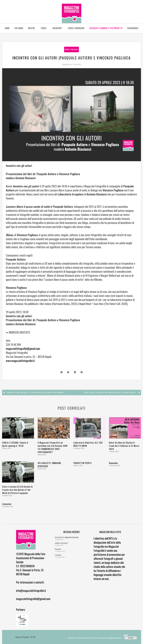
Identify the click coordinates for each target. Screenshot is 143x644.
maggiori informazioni (115, 638)
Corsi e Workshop (76, 28)
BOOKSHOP (58, 28)
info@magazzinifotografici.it (31, 591)
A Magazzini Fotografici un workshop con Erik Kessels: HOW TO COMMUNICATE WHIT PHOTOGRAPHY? (53, 447)
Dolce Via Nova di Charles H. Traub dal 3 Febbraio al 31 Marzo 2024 (124, 446)
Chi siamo (19, 28)
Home (7, 28)
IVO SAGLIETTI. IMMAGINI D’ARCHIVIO (67, 537)
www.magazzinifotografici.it (20, 361)
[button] (62, 372)
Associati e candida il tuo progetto (106, 28)
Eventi (44, 28)
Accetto (131, 638)
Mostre (32, 28)
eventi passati (71, 49)
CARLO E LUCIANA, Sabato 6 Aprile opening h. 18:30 (15, 444)
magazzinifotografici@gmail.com (23, 349)
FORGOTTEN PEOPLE (83, 463)
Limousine (7, 504)
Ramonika (113, 463)
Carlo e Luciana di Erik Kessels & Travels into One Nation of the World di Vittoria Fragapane (17, 490)
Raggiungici (133, 28)
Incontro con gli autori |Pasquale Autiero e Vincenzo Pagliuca (71, 58)
